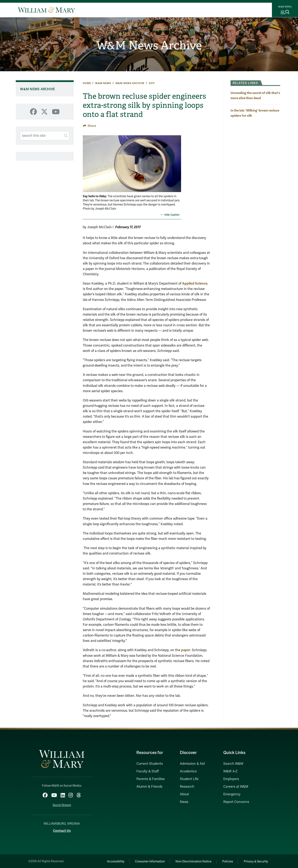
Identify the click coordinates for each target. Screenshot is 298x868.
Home (87, 83)
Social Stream (62, 804)
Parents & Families (151, 779)
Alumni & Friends (149, 787)
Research (187, 787)
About (184, 794)
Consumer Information (145, 861)
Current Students (150, 764)
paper (186, 650)
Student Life (189, 779)
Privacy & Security (255, 861)
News (184, 802)
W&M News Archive (149, 46)
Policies (226, 861)
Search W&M (233, 764)
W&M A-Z (230, 771)
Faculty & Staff (148, 771)
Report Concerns (236, 802)
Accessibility (109, 861)
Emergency (232, 794)
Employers (231, 779)
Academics (188, 771)
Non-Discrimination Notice (190, 861)
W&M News (103, 83)
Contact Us (62, 830)
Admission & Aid (192, 764)
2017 (152, 83)
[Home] (46, 10)
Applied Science (195, 283)
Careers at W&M (236, 787)
